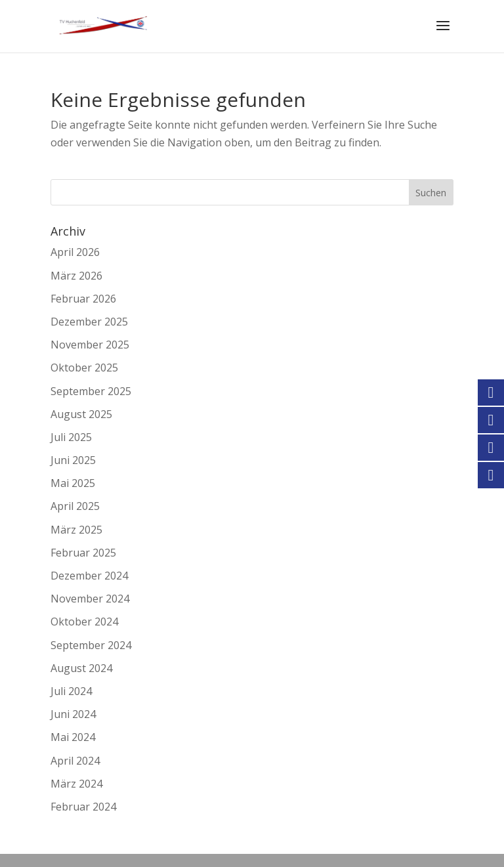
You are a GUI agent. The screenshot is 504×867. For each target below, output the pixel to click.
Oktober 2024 (84, 622)
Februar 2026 (83, 299)
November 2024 (90, 599)
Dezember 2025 (89, 322)
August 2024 (81, 668)
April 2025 (75, 506)
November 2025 (90, 345)
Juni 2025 (73, 460)
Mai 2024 (73, 737)
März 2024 (76, 784)
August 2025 (81, 414)
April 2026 (75, 252)
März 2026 (76, 276)
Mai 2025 (73, 483)
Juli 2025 (71, 437)
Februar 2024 (83, 807)
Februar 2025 (83, 553)
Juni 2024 (73, 714)
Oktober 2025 (84, 368)
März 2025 (76, 530)
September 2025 (91, 391)
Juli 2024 (71, 691)
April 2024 (75, 761)
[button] (29, 838)
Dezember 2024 (89, 576)
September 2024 (91, 645)
